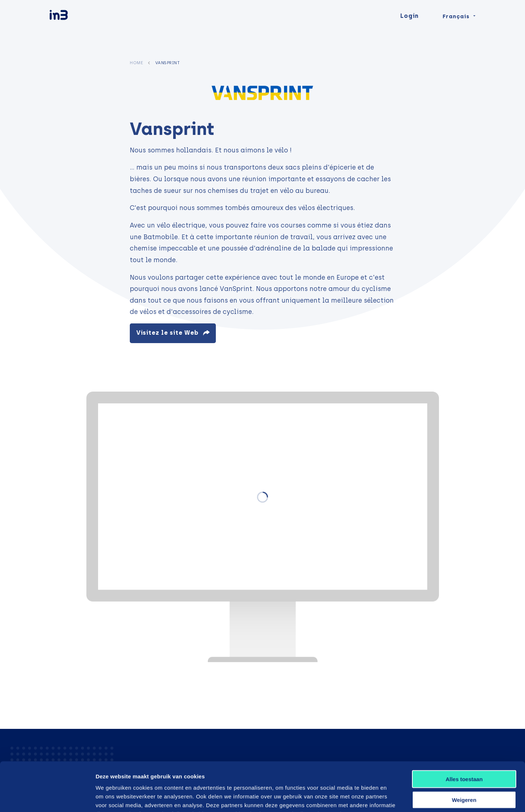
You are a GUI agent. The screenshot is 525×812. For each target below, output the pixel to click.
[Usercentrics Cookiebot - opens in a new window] (47, 798)
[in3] (71, 30)
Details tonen (391, 798)
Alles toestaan (464, 733)
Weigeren (464, 754)
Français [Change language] (456, 30)
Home (136, 63)
